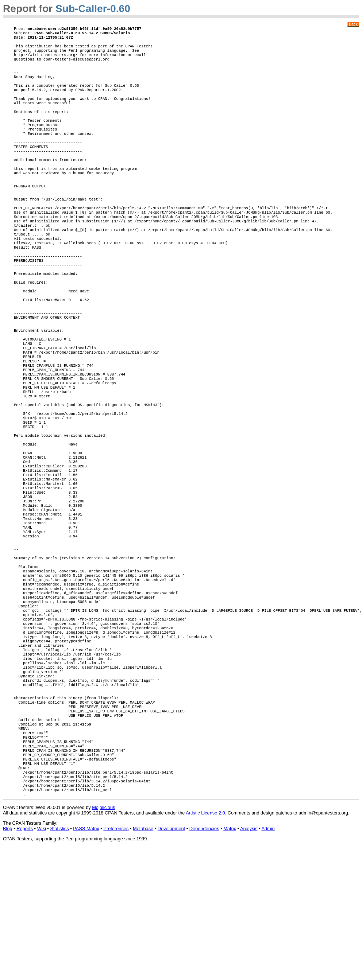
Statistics (59, 957)
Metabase (143, 957)
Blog (8, 957)
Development (171, 957)
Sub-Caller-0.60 (93, 9)
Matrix (230, 957)
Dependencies (204, 957)
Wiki (42, 957)
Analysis (249, 957)
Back (353, 24)
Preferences (116, 957)
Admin (268, 957)
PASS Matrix (86, 957)
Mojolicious (103, 936)
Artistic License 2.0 (205, 941)
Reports (25, 957)
